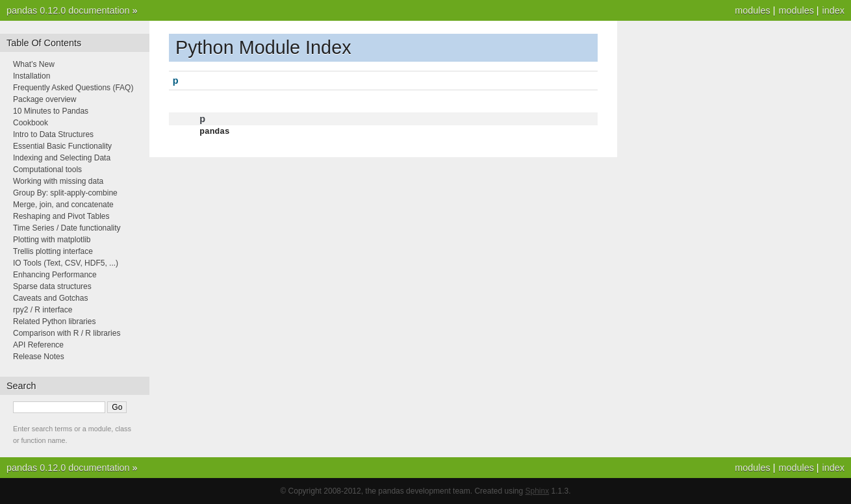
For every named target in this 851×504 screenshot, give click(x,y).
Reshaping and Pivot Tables (61, 216)
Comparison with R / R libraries (67, 333)
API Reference (38, 345)
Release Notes (39, 357)
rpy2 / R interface (43, 310)
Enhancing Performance (55, 275)
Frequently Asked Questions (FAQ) (73, 88)
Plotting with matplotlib (52, 240)
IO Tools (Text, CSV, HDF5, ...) (66, 263)
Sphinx (538, 491)
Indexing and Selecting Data (62, 158)
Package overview (44, 99)
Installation (32, 76)
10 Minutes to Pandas (51, 111)
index (833, 10)
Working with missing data (58, 181)
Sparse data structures (52, 286)
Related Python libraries (54, 321)
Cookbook (31, 123)
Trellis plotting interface (53, 251)
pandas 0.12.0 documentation (68, 10)
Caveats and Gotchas (50, 298)
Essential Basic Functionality (62, 146)
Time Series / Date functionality (67, 228)
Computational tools (47, 170)
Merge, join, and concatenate (63, 205)
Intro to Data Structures (53, 134)
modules (796, 10)
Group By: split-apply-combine (65, 193)
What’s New (34, 64)
